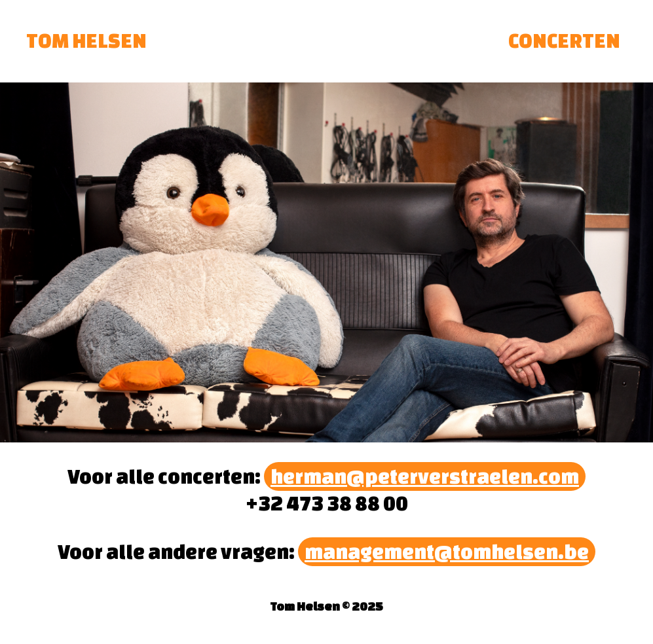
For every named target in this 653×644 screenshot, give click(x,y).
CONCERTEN (564, 41)
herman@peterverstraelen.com (425, 476)
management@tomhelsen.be (447, 552)
